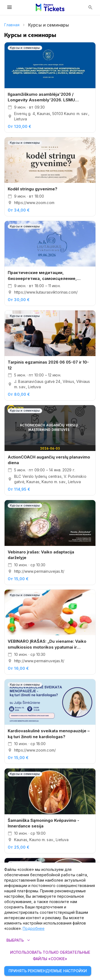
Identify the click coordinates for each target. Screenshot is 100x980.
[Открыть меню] (10, 8)
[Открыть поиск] (90, 8)
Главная (12, 25)
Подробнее (34, 928)
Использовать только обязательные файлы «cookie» (50, 956)
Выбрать (18, 940)
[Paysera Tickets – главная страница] (50, 8)
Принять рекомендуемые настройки (48, 971)
